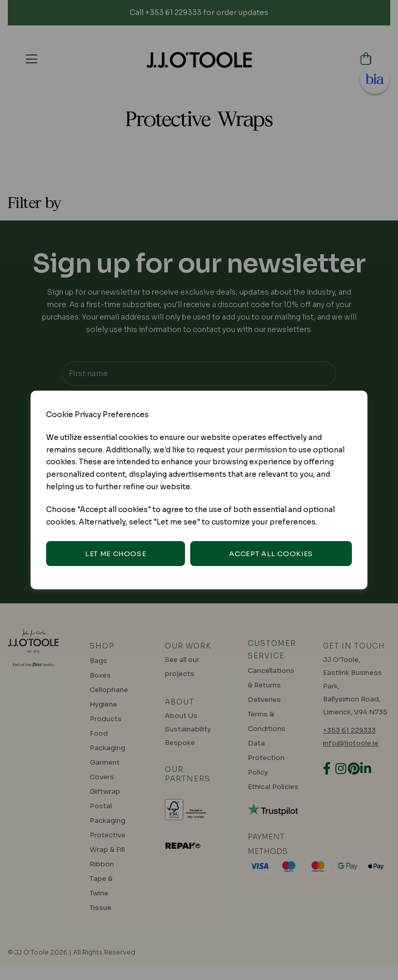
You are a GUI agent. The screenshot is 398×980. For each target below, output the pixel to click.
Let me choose (116, 554)
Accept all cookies (271, 554)
